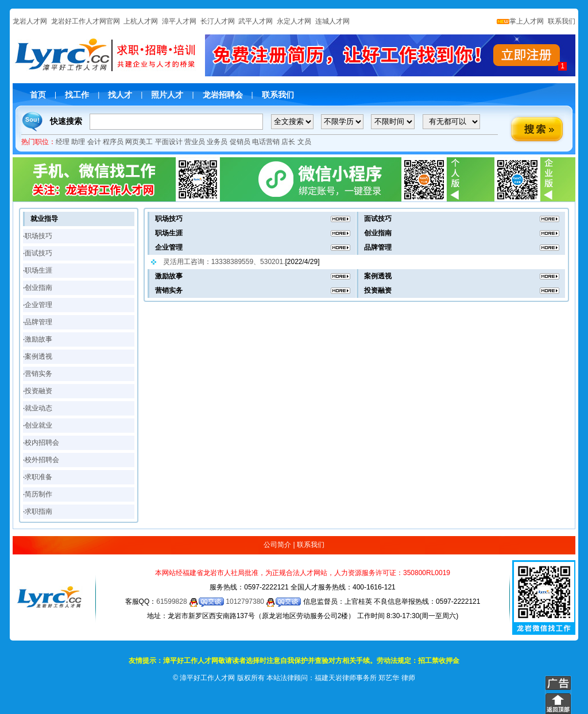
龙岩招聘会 (223, 95)
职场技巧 (38, 236)
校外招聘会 (42, 460)
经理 (63, 142)
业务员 (217, 142)
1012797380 (263, 602)
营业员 (195, 142)
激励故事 (38, 339)
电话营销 (266, 142)
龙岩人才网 (30, 21)
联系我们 (561, 21)
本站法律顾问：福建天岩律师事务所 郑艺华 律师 (341, 678)
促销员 (240, 142)
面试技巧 (38, 253)
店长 (288, 142)
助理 (78, 142)
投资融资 (38, 391)
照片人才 (167, 95)
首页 (38, 95)
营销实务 (38, 374)
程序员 (113, 142)
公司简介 (277, 545)
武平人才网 (256, 21)
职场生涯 (38, 270)
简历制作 (38, 494)
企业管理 (38, 305)
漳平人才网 (179, 21)
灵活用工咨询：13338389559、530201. (224, 262)
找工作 (77, 95)
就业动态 (38, 408)
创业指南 (38, 288)
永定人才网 (294, 21)
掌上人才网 (520, 21)
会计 (94, 142)
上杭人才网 (141, 21)
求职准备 (38, 477)
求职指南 (38, 511)
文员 (304, 142)
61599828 (190, 602)
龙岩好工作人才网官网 (86, 21)
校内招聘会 (42, 443)
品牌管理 (38, 322)
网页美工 (139, 142)
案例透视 (38, 356)
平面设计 (169, 142)
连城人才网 (332, 21)
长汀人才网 (218, 21)
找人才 (120, 95)
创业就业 (38, 425)
